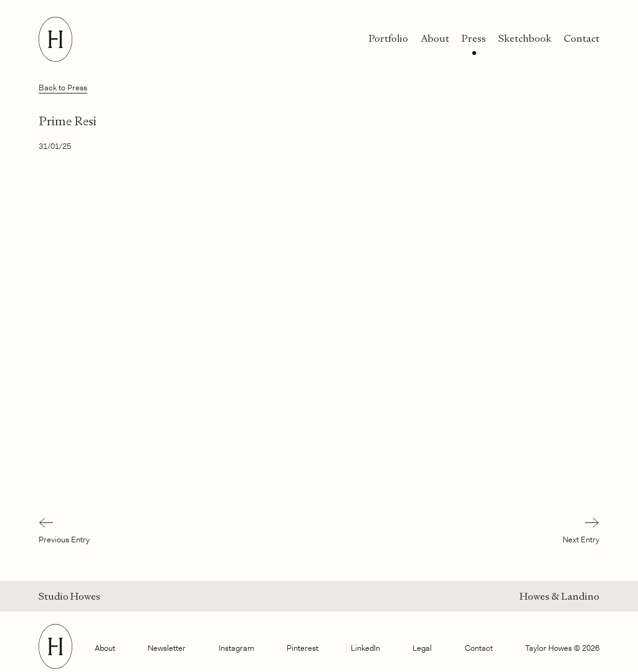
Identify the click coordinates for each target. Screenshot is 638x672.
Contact (582, 38)
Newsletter (167, 648)
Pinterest (302, 648)
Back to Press (63, 88)
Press (474, 38)
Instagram (236, 648)
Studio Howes (69, 596)
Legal (422, 648)
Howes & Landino (559, 596)
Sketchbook (525, 38)
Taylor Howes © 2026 (562, 648)
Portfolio (388, 38)
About (435, 38)
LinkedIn (365, 648)
